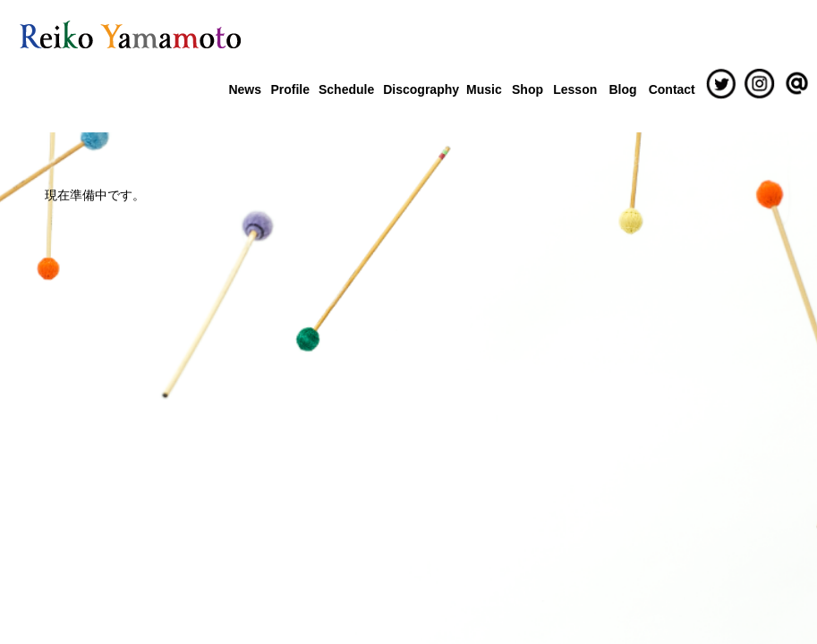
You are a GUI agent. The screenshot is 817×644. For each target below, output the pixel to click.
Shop (528, 89)
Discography (420, 89)
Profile (290, 89)
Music (484, 89)
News (245, 89)
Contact (672, 89)
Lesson (575, 89)
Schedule (346, 89)
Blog (622, 89)
